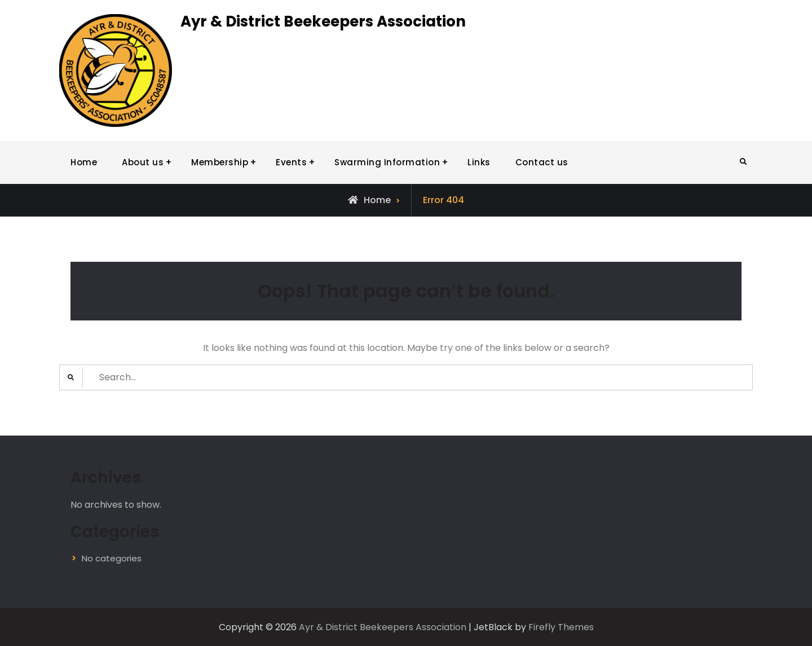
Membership (220, 162)
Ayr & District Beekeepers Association (323, 21)
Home (84, 162)
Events (291, 162)
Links (479, 162)
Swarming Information (387, 162)
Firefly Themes (561, 627)
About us (143, 162)
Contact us (542, 162)
